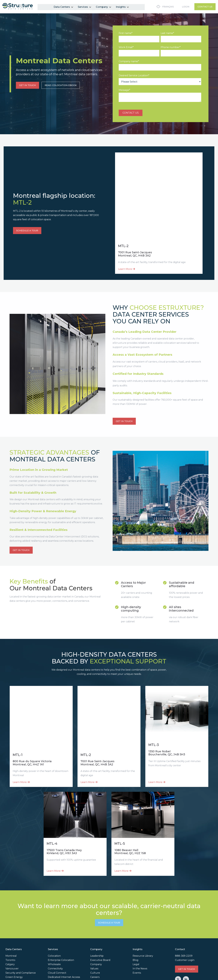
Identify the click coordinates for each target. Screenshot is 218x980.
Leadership (97, 922)
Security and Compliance (21, 939)
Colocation (54, 922)
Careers (95, 943)
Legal (136, 931)
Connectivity (55, 935)
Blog (135, 926)
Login (186, 7)
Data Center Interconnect (64, 948)
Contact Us (205, 7)
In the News (140, 935)
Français (165, 7)
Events (137, 939)
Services (84, 6)
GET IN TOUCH (27, 85)
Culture (95, 939)
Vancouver (12, 935)
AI (7, 948)
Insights (122, 6)
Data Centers (63, 6)
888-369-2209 (184, 922)
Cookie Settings (14, 976)
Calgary (10, 931)
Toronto (10, 926)
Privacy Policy (205, 963)
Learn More (127, 245)
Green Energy (14, 943)
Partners (96, 948)
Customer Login (185, 926)
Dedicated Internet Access (64, 943)
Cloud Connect (57, 939)
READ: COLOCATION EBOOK (61, 85)
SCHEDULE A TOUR (27, 219)
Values (94, 935)
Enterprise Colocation (61, 926)
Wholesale (54, 931)
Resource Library (143, 922)
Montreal (11, 922)
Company (103, 6)
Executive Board (100, 926)
